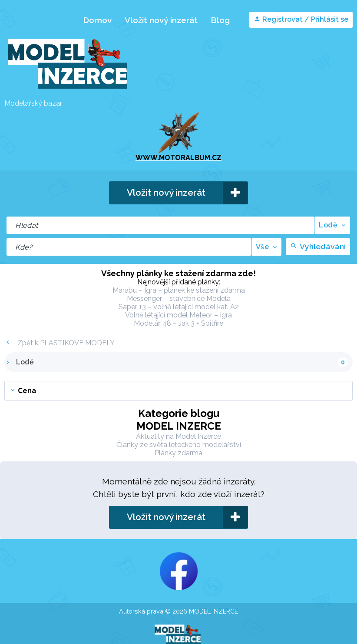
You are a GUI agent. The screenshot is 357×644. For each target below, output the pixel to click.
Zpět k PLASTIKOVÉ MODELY (59, 343)
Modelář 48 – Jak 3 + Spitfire (178, 323)
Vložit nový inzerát (161, 20)
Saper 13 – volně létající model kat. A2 (179, 307)
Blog (220, 20)
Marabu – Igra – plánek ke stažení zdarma (179, 290)
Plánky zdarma (178, 453)
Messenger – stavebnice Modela (179, 299)
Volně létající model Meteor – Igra (178, 315)
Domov (97, 20)
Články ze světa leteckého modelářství (179, 445)
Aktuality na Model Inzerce (178, 436)
